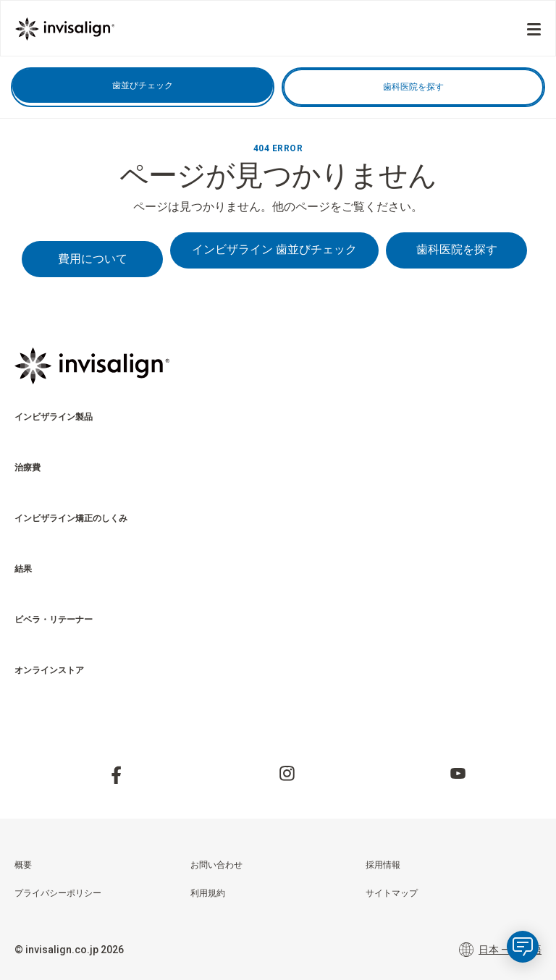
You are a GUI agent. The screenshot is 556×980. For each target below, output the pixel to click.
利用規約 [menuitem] (208, 893)
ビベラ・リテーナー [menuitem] (54, 620)
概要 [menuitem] (23, 865)
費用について (93, 259)
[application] (523, 947)
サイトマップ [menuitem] (392, 893)
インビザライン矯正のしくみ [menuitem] (71, 518)
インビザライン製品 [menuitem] (54, 417)
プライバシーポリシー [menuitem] (58, 893)
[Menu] (534, 29)
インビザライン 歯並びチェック (274, 249)
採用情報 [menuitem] (383, 865)
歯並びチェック (143, 85)
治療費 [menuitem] (28, 468)
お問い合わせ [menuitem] (216, 865)
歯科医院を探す (413, 87)
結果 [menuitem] (23, 569)
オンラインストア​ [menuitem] (49, 670)
